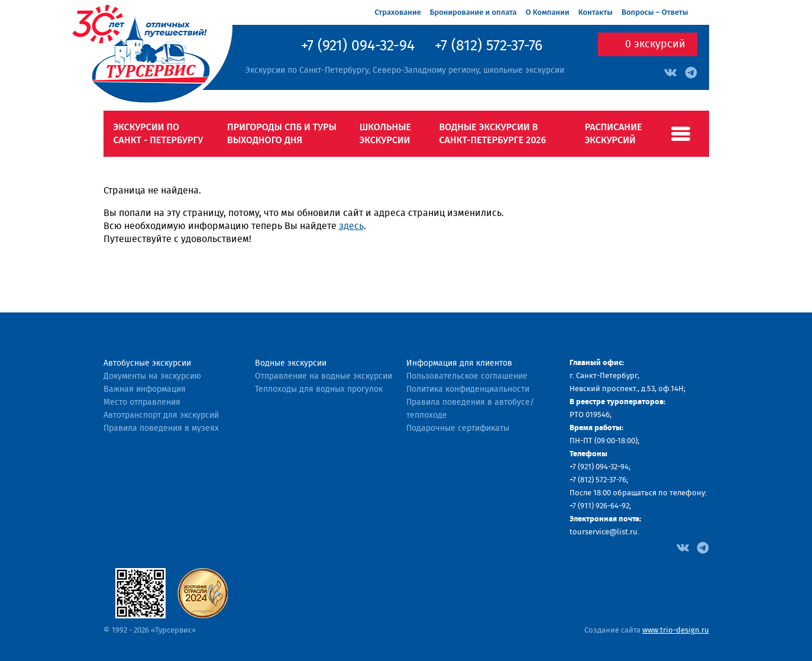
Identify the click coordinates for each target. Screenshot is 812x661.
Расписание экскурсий (614, 133)
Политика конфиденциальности (468, 389)
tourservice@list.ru (604, 532)
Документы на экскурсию (152, 376)
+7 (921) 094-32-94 (358, 46)
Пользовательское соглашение (467, 376)
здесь (351, 226)
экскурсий (655, 44)
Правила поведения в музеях (161, 428)
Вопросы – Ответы (655, 12)
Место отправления (142, 402)
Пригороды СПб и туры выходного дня (282, 133)
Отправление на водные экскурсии (323, 376)
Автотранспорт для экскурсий (161, 415)
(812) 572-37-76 (602, 480)
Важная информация (145, 389)
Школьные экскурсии (385, 133)
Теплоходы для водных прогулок (319, 389)
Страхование (398, 12)
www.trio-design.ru (676, 631)
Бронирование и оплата (473, 12)
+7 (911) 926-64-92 (599, 506)
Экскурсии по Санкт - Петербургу (158, 133)
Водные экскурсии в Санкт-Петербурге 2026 (493, 133)
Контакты (596, 12)
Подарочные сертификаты (458, 428)
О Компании (548, 12)
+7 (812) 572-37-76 (489, 46)
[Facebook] (683, 547)
